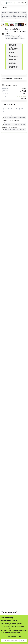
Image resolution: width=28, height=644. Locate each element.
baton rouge (8, 37)
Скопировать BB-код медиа (9, 115)
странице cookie (16, 18)
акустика (8, 39)
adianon (8, 35)
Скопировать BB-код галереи (9, 127)
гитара (23, 39)
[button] (22, 3)
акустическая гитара (15, 39)
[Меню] (3, 3)
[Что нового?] (25, 3)
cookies (17, 623)
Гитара (24, 89)
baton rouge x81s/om (17, 37)
